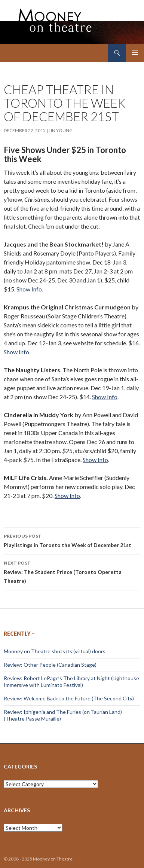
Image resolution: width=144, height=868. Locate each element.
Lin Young (61, 130)
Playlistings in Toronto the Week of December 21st (72, 540)
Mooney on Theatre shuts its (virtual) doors (55, 651)
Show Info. (30, 289)
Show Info (105, 397)
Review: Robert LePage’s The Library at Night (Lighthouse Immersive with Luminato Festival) (71, 681)
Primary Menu (135, 53)
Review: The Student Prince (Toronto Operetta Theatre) (72, 571)
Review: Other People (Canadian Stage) (50, 665)
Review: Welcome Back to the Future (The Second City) (69, 698)
